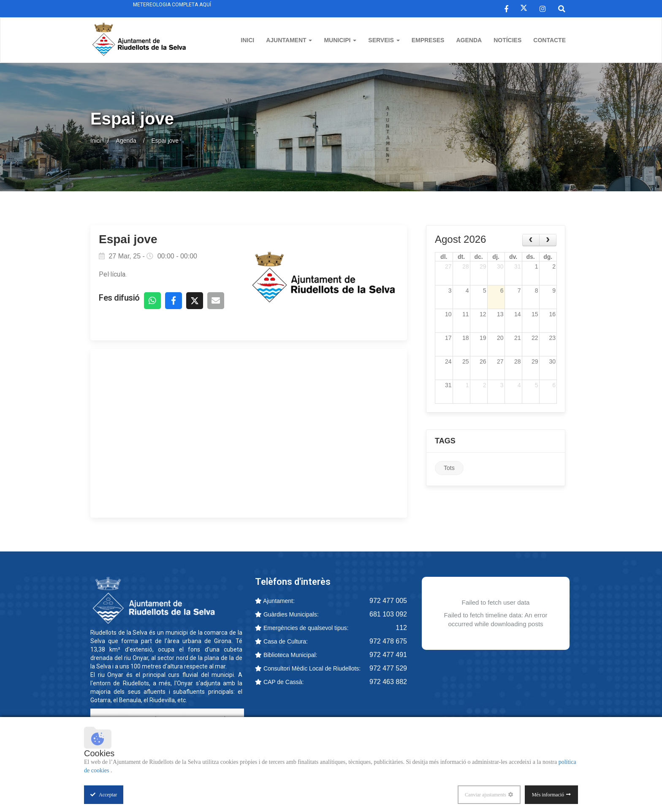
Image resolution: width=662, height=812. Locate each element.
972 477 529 (388, 668)
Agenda (469, 40)
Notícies (507, 40)
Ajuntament (289, 40)
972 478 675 (388, 641)
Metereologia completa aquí (172, 5)
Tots (449, 468)
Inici (247, 40)
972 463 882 (388, 682)
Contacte (549, 40)
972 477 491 (388, 655)
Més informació (548, 795)
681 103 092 (388, 614)
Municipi (340, 40)
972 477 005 (388, 601)
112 (401, 628)
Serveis (384, 40)
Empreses (428, 40)
